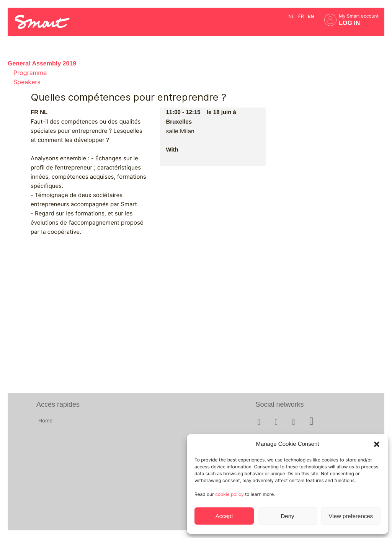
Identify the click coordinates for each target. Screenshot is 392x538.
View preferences (351, 516)
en (311, 16)
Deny (287, 516)
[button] (377, 444)
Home (45, 421)
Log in (349, 23)
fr (301, 16)
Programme (30, 73)
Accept (224, 516)
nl (291, 16)
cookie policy (229, 494)
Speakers (27, 82)
